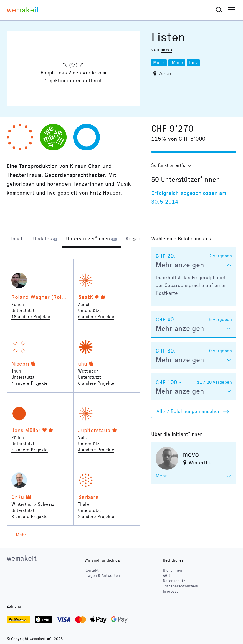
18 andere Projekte (31, 317)
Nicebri (20, 364)
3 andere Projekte (30, 516)
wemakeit (22, 558)
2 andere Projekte (96, 516)
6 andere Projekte (96, 317)
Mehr (21, 535)
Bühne (177, 63)
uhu (83, 364)
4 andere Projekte (30, 383)
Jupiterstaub (94, 430)
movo (166, 49)
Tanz (193, 63)
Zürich (165, 73)
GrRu (18, 497)
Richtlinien (172, 570)
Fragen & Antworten (102, 576)
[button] (219, 10)
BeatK (86, 297)
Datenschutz (174, 581)
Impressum (172, 591)
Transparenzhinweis (180, 586)
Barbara (88, 497)
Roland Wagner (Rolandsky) (46, 297)
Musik (159, 63)
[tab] (18, 239)
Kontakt (92, 570)
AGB (166, 576)
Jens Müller (26, 430)
